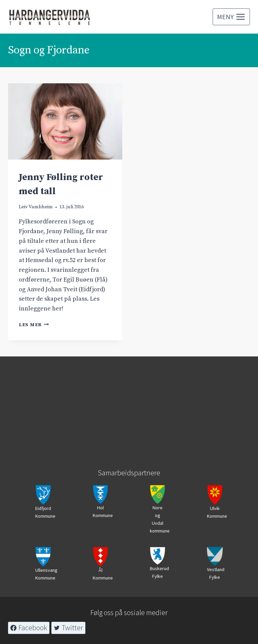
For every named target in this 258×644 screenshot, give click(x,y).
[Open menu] (231, 17)
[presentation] (65, 121)
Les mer (34, 325)
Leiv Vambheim (36, 207)
